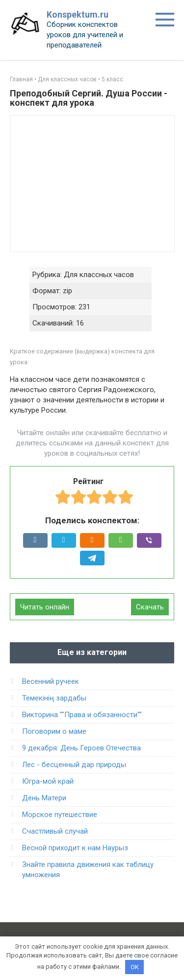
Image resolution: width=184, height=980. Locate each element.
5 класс (112, 79)
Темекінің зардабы (54, 698)
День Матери (44, 798)
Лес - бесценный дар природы (74, 765)
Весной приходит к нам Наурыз (75, 848)
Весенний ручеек (51, 681)
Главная (21, 79)
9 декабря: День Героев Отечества (81, 748)
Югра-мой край (48, 781)
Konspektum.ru (78, 14)
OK (135, 967)
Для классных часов (67, 79)
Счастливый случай (55, 831)
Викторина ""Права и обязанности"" (82, 715)
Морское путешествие (60, 815)
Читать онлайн (45, 607)
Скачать (150, 607)
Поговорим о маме (54, 731)
